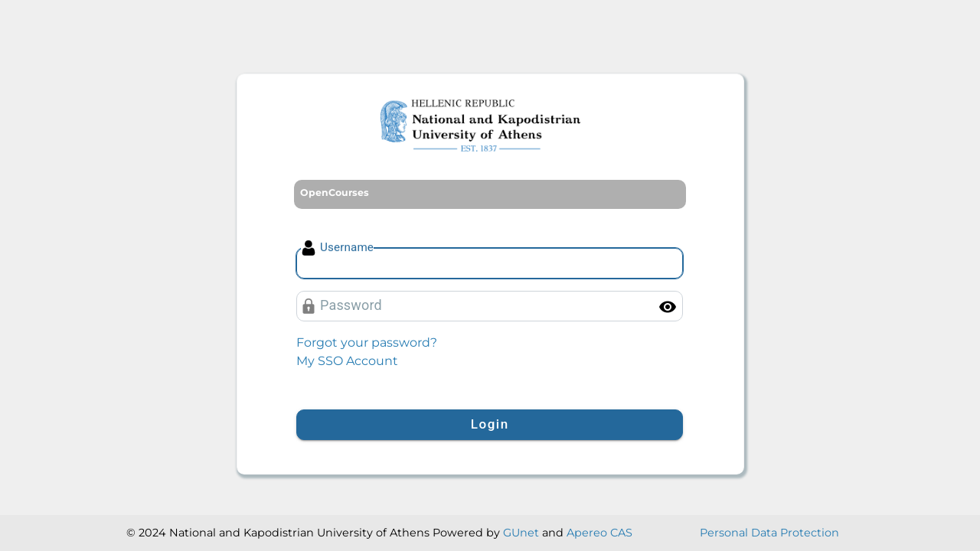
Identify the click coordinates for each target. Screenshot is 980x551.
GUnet (521, 533)
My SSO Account (347, 361)
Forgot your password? (367, 342)
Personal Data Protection (769, 533)
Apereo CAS (599, 533)
